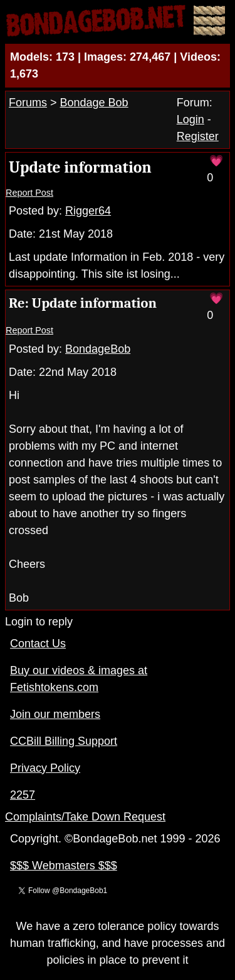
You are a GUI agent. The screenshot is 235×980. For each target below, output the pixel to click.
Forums (28, 103)
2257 (23, 795)
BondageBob (98, 349)
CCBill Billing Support (64, 741)
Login (191, 119)
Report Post (29, 193)
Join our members (55, 714)
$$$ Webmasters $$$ (64, 866)
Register (198, 136)
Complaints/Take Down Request (85, 817)
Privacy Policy (45, 768)
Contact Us (38, 644)
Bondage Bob (94, 103)
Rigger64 (88, 211)
